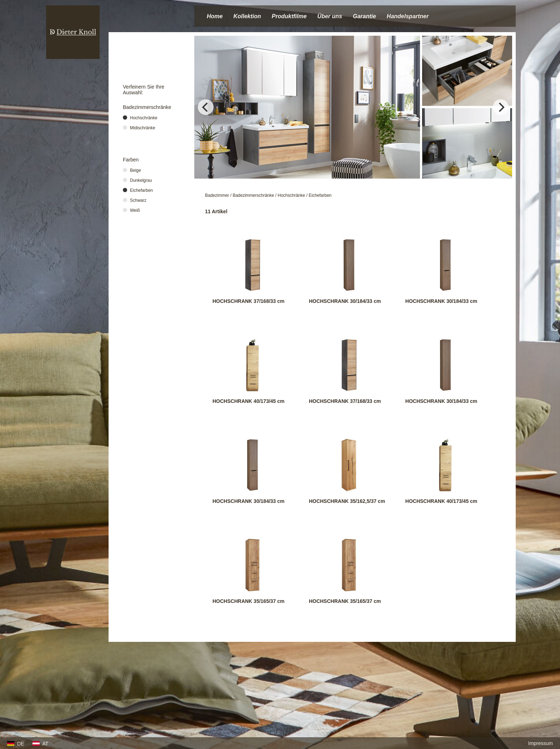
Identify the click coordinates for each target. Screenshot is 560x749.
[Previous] (206, 107)
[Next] (501, 107)
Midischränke (143, 128)
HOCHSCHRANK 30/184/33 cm (345, 301)
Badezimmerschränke (253, 195)
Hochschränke (291, 195)
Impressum (541, 743)
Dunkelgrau (141, 180)
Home (215, 16)
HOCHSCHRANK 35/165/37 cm (249, 601)
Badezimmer (217, 195)
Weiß (135, 210)
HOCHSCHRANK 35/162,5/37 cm (347, 501)
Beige (136, 170)
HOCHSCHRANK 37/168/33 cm (249, 301)
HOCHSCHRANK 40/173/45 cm (249, 401)
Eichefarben (320, 195)
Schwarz (138, 200)
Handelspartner (408, 16)
